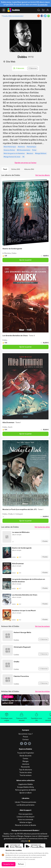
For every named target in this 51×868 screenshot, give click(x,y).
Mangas (26, 761)
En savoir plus (43, 5)
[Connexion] (48, 10)
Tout (5, 169)
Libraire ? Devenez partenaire (25, 802)
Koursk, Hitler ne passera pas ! (13, 16)
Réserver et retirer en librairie (26, 825)
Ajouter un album (26, 793)
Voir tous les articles (42, 691)
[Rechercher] (39, 10)
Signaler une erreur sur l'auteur (25, 163)
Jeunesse (26, 764)
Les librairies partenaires (26, 805)
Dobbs (14, 253)
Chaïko (10, 514)
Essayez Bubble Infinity (26, 787)
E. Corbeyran (18, 514)
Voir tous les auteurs (42, 626)
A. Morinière (7, 253)
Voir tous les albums (43, 175)
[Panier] (43, 10)
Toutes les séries (26, 772)
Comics (25, 758)
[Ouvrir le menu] (4, 10)
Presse (25, 737)
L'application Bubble (25, 784)
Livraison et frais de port (26, 817)
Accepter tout (9, 864)
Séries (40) (16, 169)
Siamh (10, 427)
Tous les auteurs (26, 775)
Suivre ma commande (25, 820)
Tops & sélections (25, 770)
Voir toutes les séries (42, 527)
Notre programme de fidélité (26, 790)
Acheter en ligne (26, 822)
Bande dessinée (26, 756)
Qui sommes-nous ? (26, 734)
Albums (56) (29, 169)
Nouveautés (25, 767)
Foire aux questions (26, 814)
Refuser (21, 864)
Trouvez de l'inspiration (26, 753)
